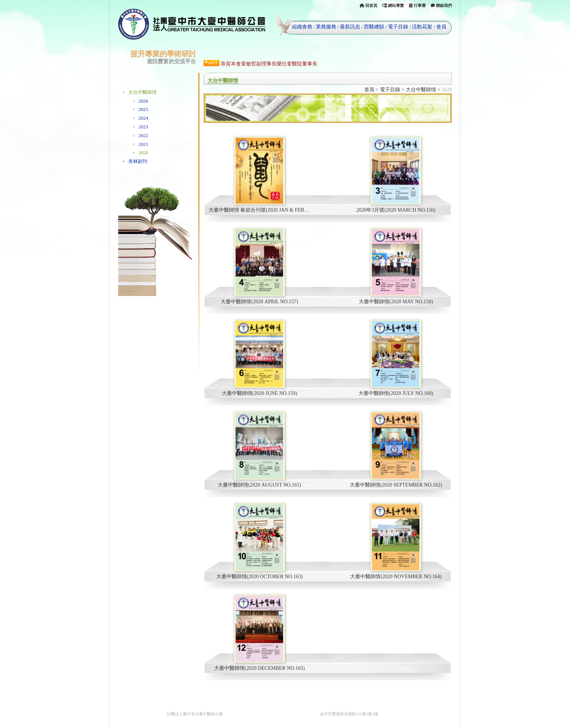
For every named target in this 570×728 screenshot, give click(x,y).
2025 (143, 109)
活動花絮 (422, 27)
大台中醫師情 (142, 92)
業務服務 (326, 27)
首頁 (369, 90)
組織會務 (302, 27)
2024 (143, 118)
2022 (143, 135)
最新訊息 (350, 27)
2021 (143, 144)
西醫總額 (374, 27)
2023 (143, 127)
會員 (441, 27)
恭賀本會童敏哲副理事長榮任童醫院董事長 (269, 64)
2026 (143, 101)
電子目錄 (398, 27)
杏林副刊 (138, 161)
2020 (143, 153)
